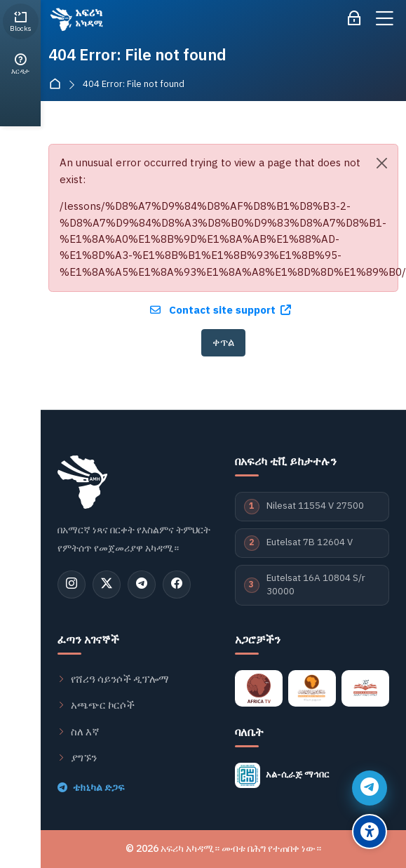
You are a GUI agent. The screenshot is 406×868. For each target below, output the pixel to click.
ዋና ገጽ (58, 85)
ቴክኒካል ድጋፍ (91, 788)
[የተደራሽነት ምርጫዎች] (370, 832)
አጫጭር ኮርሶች (96, 705)
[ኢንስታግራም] (72, 585)
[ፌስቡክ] (177, 585)
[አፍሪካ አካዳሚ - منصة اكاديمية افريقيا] (75, 19)
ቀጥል (223, 342)
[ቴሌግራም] (142, 585)
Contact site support (221, 310)
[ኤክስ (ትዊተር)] (107, 585)
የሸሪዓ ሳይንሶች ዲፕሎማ (113, 679)
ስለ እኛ (79, 732)
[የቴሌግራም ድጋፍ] (370, 788)
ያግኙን (77, 758)
